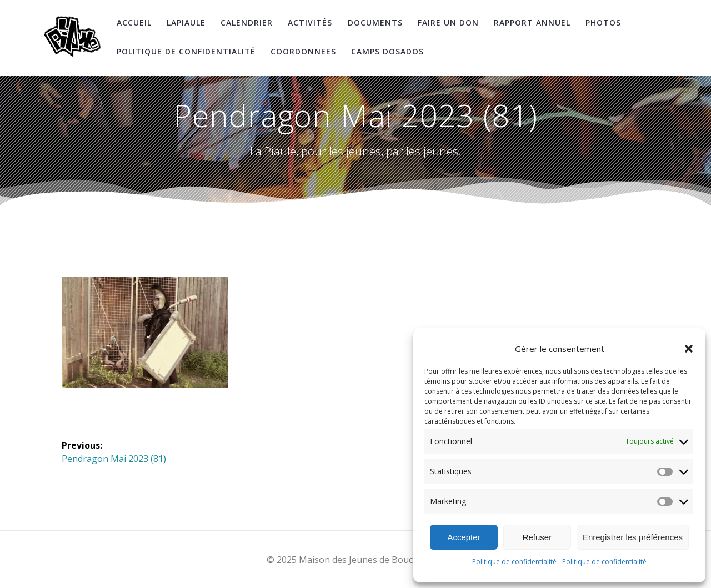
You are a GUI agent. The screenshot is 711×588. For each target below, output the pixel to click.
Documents (375, 22)
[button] (689, 349)
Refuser (537, 537)
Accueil (134, 22)
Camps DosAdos (387, 51)
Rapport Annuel (532, 22)
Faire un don (448, 22)
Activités (310, 22)
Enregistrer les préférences (633, 537)
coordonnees (303, 51)
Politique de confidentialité (514, 562)
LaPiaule (186, 22)
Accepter (464, 537)
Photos (603, 22)
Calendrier (247, 22)
